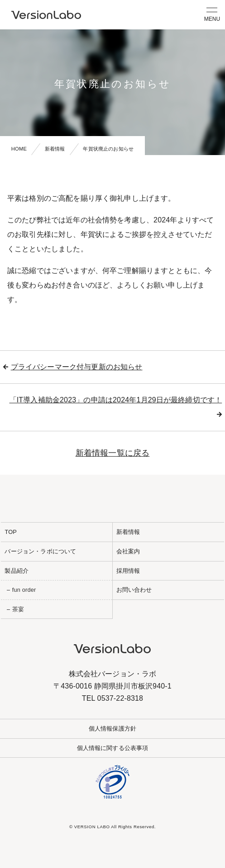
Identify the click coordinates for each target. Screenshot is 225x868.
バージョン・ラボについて (40, 551)
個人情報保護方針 (112, 729)
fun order (24, 590)
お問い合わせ (134, 590)
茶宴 (18, 609)
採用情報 (128, 571)
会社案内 (128, 551)
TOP (11, 532)
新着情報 (55, 149)
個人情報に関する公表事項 (113, 748)
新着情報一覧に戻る (112, 453)
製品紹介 (17, 571)
